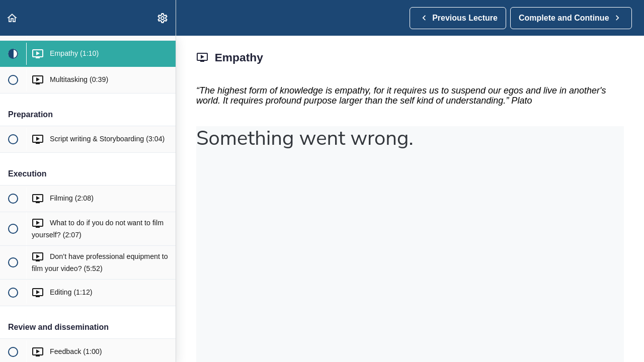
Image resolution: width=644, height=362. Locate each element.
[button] (13, 18)
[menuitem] (163, 18)
